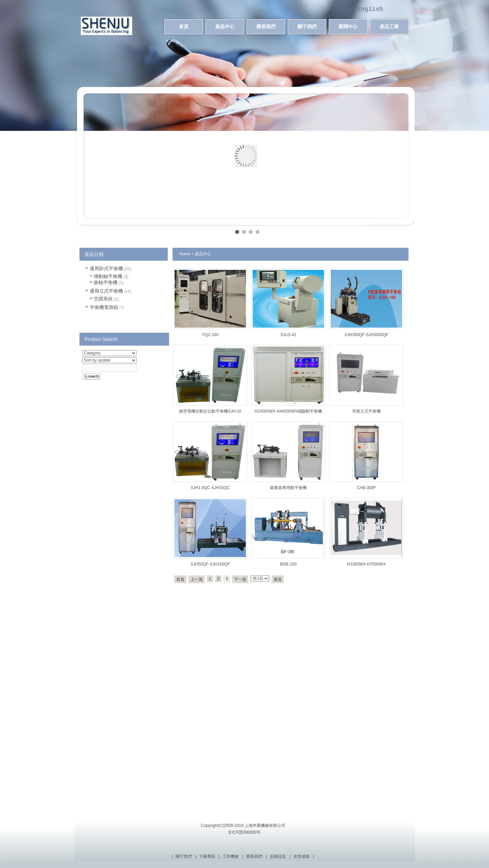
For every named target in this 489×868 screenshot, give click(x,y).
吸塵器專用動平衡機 (288, 488)
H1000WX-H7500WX (366, 564)
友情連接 (302, 856)
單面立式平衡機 (366, 411)
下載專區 (207, 856)
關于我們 (307, 27)
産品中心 (225, 27)
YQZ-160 (210, 335)
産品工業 (389, 27)
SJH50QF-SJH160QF (210, 564)
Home (185, 254)
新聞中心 (348, 27)
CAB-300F (366, 488)
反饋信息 (278, 856)
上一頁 (197, 579)
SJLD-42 (288, 335)
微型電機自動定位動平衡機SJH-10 (210, 411)
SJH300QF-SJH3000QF (366, 335)
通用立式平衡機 (106, 291)
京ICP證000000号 (244, 832)
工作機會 (231, 856)
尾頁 (278, 579)
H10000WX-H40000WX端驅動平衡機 (288, 411)
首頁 (184, 27)
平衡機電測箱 (104, 307)
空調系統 (103, 299)
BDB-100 (288, 564)
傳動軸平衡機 (108, 276)
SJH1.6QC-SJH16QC (210, 488)
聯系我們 (266, 27)
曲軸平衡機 (106, 282)
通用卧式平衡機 (106, 268)
